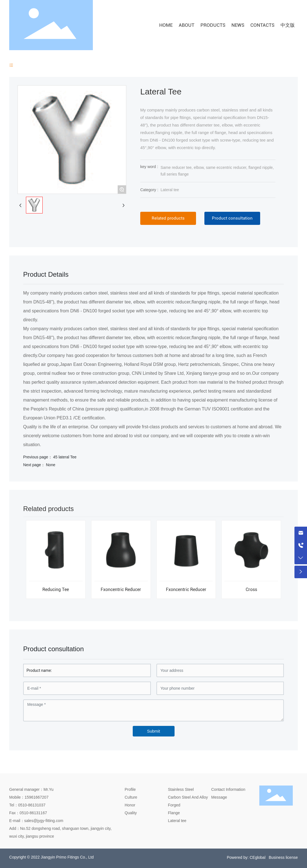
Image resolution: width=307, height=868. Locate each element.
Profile (130, 789)
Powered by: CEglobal (246, 857)
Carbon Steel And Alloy (188, 797)
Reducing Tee (56, 589)
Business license (283, 857)
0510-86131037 (32, 805)
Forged (174, 805)
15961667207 (37, 797)
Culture (131, 797)
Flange (174, 813)
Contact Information (228, 789)
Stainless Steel (181, 789)
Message (219, 797)
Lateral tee (170, 190)
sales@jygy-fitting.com (44, 821)
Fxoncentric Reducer (121, 589)
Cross (251, 589)
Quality (131, 813)
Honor (130, 805)
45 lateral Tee (65, 457)
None (51, 465)
